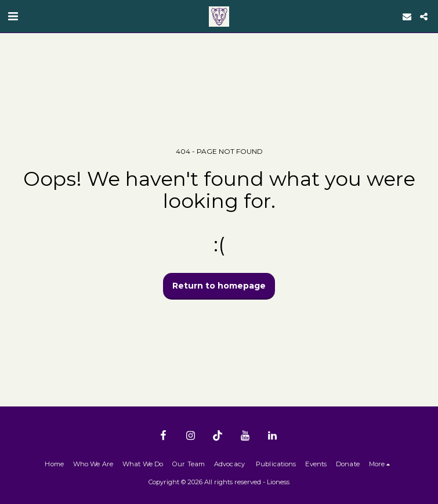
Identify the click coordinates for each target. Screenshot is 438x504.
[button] (13, 16)
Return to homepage (219, 286)
